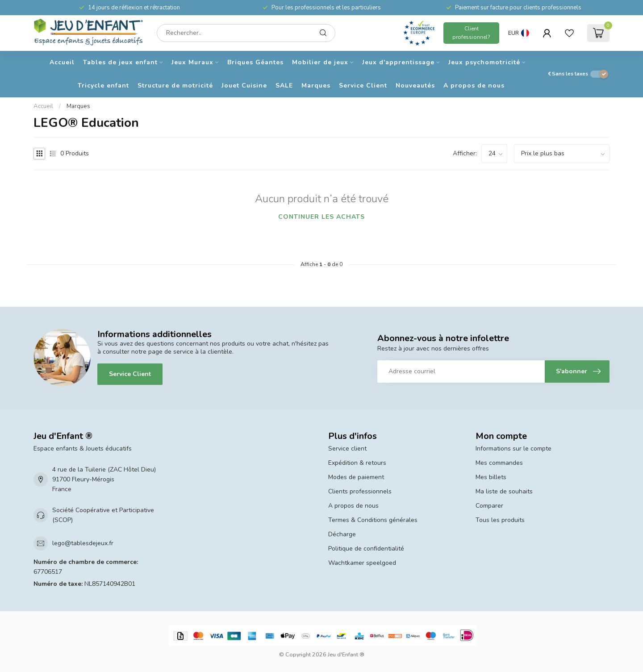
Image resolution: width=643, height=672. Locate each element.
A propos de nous (474, 86)
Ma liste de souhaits (504, 491)
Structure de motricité (175, 86)
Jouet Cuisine (244, 86)
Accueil (62, 62)
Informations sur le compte (514, 449)
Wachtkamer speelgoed (362, 563)
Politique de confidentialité (366, 549)
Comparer (489, 506)
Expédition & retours (357, 463)
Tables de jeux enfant (120, 62)
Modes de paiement (356, 477)
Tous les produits (500, 520)
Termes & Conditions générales (373, 520)
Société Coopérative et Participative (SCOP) (103, 515)
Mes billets (491, 477)
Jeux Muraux (192, 62)
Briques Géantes (255, 62)
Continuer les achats (321, 217)
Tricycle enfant (103, 86)
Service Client (363, 86)
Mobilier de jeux (320, 62)
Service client (347, 449)
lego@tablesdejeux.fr (83, 543)
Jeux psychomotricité (484, 62)
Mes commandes (499, 463)
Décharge (342, 534)
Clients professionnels (360, 491)
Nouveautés (415, 86)
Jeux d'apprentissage (398, 62)
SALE (284, 86)
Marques (316, 86)
